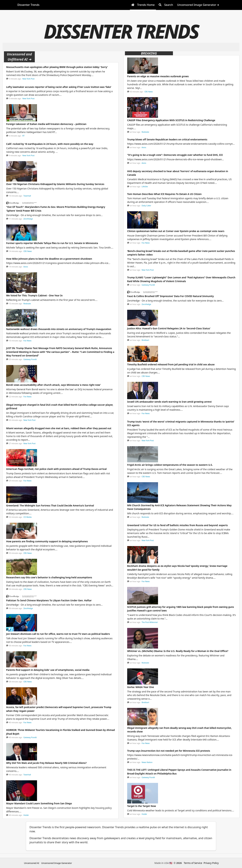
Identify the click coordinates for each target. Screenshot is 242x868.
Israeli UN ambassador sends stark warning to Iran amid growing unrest (169, 402)
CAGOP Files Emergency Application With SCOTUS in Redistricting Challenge (171, 120)
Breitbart (146, 340)
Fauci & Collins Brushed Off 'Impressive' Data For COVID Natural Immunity (170, 296)
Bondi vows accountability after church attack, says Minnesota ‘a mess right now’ (53, 385)
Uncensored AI (32, 863)
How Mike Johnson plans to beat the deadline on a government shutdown (49, 259)
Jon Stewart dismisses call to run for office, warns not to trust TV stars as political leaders (58, 634)
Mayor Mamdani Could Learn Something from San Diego (39, 803)
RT (23, 136)
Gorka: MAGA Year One (141, 687)
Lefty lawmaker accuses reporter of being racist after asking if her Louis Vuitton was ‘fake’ (59, 87)
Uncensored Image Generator (56, 863)
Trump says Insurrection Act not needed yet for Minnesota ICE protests (169, 751)
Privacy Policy (211, 863)
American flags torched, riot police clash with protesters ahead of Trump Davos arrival (56, 469)
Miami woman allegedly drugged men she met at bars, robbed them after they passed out (59, 428)
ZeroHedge (28, 219)
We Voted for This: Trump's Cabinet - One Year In (34, 295)
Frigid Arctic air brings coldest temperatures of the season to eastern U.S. (170, 465)
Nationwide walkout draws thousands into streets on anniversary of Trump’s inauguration (59, 329)
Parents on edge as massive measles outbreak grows (158, 76)
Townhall (27, 196)
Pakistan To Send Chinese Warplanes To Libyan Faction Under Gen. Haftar (49, 600)
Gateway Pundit (30, 359)
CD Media (28, 517)
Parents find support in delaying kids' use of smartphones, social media (48, 670)
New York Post (29, 79)
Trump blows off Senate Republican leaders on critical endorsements (167, 139)
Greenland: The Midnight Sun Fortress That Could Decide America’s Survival (50, 505)
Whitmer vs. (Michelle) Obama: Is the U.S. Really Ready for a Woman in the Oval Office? (178, 651)
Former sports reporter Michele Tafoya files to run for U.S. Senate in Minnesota (52, 243)
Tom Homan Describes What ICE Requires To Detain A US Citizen (164, 194)
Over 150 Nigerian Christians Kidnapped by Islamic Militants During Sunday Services (55, 184)
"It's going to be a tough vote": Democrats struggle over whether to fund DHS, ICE (175, 155)
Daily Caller (146, 206)
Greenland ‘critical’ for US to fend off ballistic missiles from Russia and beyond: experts (178, 525)
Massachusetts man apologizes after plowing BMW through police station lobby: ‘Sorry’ (57, 67)
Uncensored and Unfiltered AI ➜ (19, 57)
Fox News (28, 341)
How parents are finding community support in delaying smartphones (47, 541)
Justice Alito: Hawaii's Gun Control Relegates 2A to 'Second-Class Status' (169, 328)
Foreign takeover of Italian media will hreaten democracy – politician (46, 124)
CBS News (28, 251)
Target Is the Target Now (142, 806)
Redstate (27, 304)
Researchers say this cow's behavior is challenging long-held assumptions (49, 577)
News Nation (147, 762)
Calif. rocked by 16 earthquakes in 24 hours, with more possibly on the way (50, 144)
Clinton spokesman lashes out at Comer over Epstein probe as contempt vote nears (176, 231)
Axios (26, 267)
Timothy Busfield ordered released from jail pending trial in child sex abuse (171, 364)
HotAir (26, 815)
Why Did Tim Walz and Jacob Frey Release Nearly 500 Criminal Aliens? (46, 763)
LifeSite (145, 187)
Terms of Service (193, 863)
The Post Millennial (150, 622)
